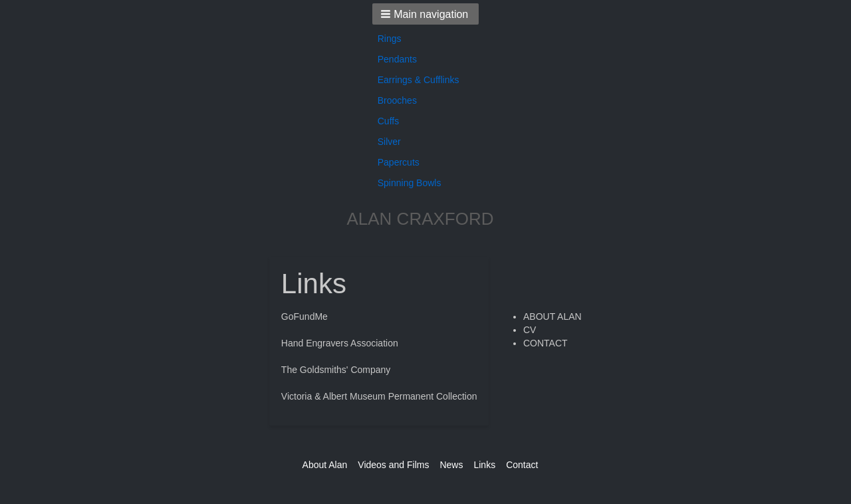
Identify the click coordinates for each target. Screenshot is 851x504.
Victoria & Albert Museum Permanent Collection (379, 396)
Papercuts (399, 162)
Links (484, 465)
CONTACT (546, 343)
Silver (389, 142)
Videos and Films (393, 465)
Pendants (397, 59)
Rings (390, 39)
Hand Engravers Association (340, 343)
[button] (426, 14)
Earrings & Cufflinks (419, 80)
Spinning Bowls (410, 183)
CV (530, 330)
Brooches (397, 100)
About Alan (325, 465)
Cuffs (388, 121)
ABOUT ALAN (552, 316)
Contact (522, 465)
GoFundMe (304, 316)
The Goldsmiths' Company (336, 370)
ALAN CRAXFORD (420, 219)
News (451, 465)
